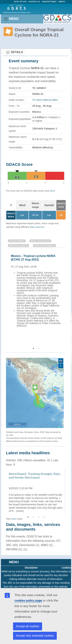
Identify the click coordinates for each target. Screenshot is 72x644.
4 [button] (44, 517)
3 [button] (39, 517)
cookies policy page (28, 601)
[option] (37, 290)
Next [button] (67, 298)
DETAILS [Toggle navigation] (14, 52)
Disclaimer (31, 568)
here (52, 191)
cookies (66, 568)
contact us (34, 1)
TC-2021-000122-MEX (45, 100)
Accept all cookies (28, 626)
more (14, 519)
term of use (20, 1)
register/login (49, 1)
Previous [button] (5, 298)
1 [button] (33, 348)
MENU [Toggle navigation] (11, 19)
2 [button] (39, 348)
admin (62, 1)
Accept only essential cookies (35, 636)
